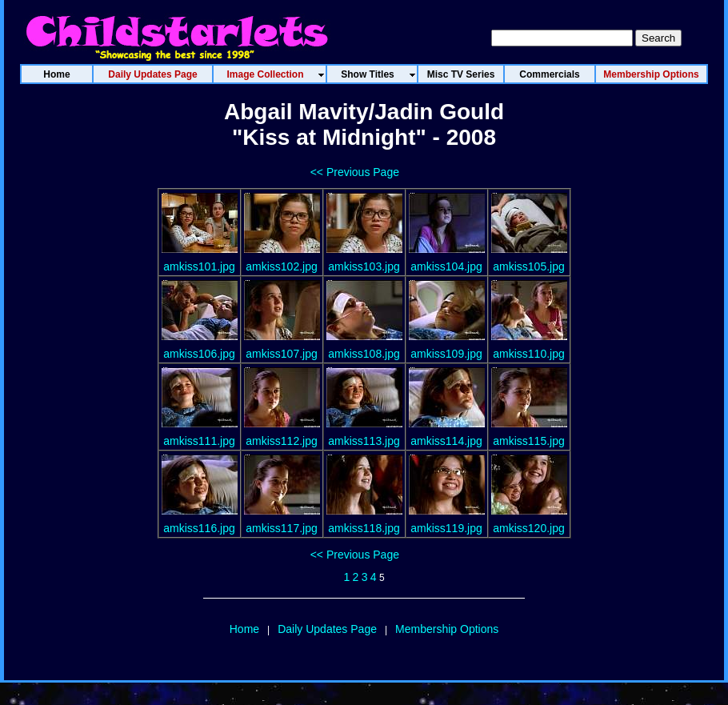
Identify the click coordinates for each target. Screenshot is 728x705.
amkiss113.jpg (364, 441)
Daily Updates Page (327, 629)
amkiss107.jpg (282, 354)
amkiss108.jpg (364, 354)
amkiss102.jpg (282, 266)
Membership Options (447, 629)
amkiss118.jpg (364, 528)
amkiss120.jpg (529, 528)
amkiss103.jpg (364, 266)
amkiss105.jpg (529, 266)
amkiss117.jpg (282, 528)
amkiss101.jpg (199, 266)
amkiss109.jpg (446, 354)
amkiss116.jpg (199, 528)
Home (244, 629)
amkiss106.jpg (199, 354)
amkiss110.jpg (529, 354)
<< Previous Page (355, 172)
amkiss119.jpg (446, 528)
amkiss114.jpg (446, 441)
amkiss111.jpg (199, 441)
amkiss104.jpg (446, 266)
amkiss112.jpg (282, 441)
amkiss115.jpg (529, 441)
